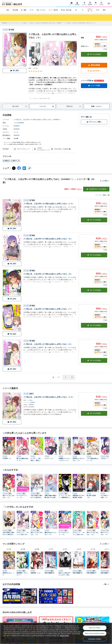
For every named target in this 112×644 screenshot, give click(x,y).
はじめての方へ (94, 71)
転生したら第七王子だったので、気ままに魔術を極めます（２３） (65, 574)
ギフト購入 (86, 117)
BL (76, 10)
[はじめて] (84, 3)
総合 (8, 10)
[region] (56, 633)
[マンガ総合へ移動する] (24, 23)
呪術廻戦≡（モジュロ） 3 (22, 574)
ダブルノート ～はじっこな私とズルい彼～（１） (23, 534)
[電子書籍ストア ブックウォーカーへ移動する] (10, 23)
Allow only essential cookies (95, 633)
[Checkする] (25, 65)
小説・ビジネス (41, 10)
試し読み (15, 70)
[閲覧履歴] (90, 3)
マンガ (31, 10)
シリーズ (47, 106)
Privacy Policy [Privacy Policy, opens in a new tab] (64, 636)
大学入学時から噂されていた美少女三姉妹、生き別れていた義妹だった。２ (9, 534)
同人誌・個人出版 (66, 10)
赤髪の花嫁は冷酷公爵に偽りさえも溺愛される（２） (51, 497)
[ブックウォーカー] (12, 3)
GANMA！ (17, 126)
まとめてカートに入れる (96, 189)
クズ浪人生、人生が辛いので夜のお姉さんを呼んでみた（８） (48, 274)
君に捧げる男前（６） (91, 496)
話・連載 (24, 10)
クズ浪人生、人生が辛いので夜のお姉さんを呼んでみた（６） (48, 344)
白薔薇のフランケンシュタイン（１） (65, 459)
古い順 (98, 195)
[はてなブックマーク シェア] (24, 168)
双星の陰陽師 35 (49, 573)
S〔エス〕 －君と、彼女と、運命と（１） (36, 460)
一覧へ (106, 584)
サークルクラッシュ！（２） (64, 534)
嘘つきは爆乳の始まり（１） (23, 459)
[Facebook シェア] (19, 168)
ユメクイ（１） (49, 459)
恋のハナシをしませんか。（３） (93, 534)
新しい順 (106, 195)
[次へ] (31, 53)
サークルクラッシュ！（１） (22, 496)
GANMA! (17, 129)
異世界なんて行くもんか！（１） (79, 459)
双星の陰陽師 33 (91, 573)
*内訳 (105, 49)
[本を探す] (101, 3)
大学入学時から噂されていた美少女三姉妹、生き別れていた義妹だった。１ (37, 497)
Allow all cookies (95, 628)
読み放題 (15, 10)
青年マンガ (15, 161)
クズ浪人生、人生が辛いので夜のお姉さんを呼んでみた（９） (48, 239)
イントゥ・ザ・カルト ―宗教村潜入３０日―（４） (65, 497)
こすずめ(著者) (19, 123)
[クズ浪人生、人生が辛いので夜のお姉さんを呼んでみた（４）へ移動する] (81, 23)
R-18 (98, 10)
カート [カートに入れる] (94, 220)
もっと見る (105, 181)
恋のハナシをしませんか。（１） (9, 496)
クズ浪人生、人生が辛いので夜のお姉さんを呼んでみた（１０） (49, 204)
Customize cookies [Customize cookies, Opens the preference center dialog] (95, 639)
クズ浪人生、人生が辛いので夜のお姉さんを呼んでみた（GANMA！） (38, 120)
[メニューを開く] (109, 3)
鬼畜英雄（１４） (36, 573)
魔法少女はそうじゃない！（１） (51, 534)
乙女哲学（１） (7, 459)
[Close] (108, 633)
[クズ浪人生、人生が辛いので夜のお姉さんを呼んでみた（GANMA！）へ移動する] (46, 23)
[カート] (96, 3)
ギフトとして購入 (94, 122)
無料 (104, 10)
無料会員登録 (94, 65)
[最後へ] (72, 377)
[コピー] (30, 168)
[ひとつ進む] (66, 377)
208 (16, 138)
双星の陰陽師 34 (77, 573)
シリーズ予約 (87, 81)
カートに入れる (94, 54)
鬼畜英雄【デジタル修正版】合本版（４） (79, 497)
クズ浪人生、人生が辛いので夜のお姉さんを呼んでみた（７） (48, 309)
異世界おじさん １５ (9, 574)
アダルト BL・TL (90, 10)
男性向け (6, 161)
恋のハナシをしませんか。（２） (37, 534)
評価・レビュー (97, 106)
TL (83, 10)
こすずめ (35, 68)
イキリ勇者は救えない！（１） (93, 459)
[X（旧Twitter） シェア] (14, 168)
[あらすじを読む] (53, 91)
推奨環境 (67, 149)
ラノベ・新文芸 (53, 10)
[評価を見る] (35, 71)
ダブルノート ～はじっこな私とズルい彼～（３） (79, 534)
